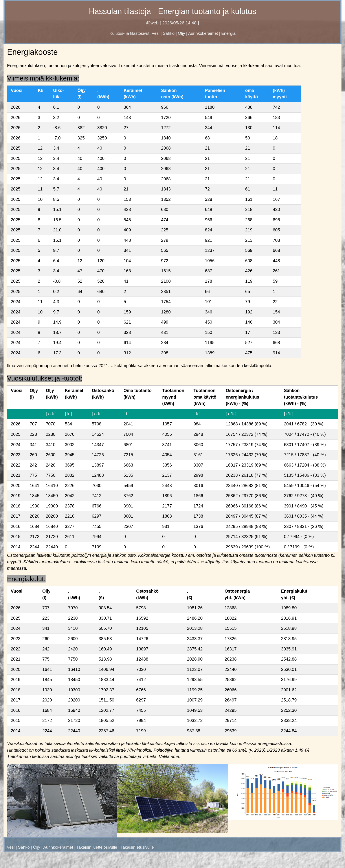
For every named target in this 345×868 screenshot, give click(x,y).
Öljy (182, 33)
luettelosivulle (105, 847)
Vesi (156, 33)
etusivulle (145, 847)
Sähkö (169, 33)
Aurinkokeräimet (204, 33)
